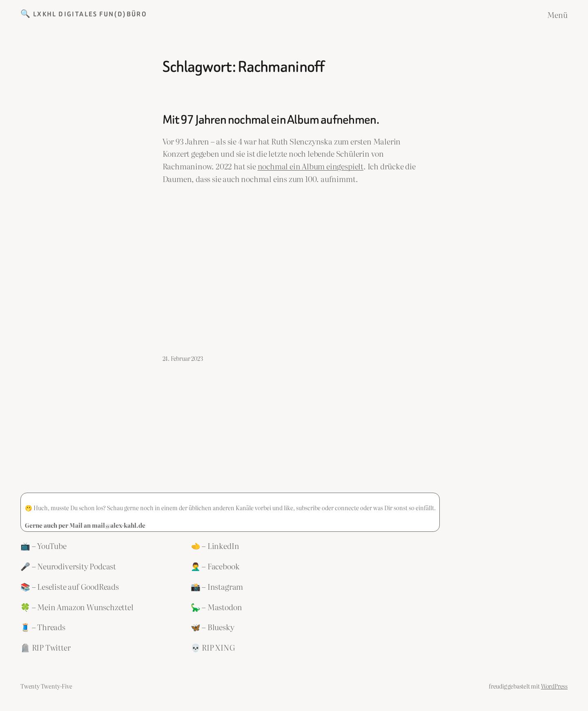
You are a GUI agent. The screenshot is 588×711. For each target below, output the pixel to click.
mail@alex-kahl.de (119, 525)
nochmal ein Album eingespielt (311, 166)
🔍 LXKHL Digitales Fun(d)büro (84, 14)
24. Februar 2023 (183, 358)
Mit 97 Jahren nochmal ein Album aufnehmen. (271, 120)
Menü (557, 14)
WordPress (554, 686)
